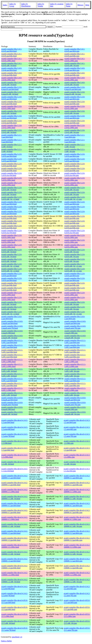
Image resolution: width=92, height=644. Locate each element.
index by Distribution (26, 5)
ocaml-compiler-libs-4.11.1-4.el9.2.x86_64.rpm (75, 394)
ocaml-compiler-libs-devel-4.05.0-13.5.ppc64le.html (14, 608)
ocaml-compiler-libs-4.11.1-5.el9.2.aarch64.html (12, 341)
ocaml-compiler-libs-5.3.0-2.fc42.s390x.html (12, 127)
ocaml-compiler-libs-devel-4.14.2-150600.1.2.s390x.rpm (77, 574)
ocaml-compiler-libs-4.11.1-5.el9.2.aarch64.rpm (75, 341)
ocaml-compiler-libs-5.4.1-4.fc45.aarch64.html (12, 50)
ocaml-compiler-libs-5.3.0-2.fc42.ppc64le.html (12, 122)
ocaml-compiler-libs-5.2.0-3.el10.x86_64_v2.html (12, 313)
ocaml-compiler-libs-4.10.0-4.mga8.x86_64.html (12, 413)
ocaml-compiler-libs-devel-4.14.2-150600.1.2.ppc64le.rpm (77, 567)
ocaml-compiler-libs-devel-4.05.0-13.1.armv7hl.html (14, 629)
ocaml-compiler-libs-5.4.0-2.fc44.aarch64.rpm (75, 69)
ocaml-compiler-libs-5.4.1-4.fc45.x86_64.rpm (75, 64)
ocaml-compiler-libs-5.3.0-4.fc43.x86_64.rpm (75, 112)
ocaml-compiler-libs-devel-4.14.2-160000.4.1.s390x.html (14, 518)
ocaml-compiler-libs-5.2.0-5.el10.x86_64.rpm (75, 189)
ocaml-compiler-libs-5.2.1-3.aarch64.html (12, 136)
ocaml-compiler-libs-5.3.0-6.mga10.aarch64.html (12, 88)
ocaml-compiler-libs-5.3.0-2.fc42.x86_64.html (12, 131)
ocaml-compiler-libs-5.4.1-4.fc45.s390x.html (12, 60)
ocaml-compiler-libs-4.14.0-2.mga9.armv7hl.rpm (75, 327)
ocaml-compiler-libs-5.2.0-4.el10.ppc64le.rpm (75, 217)
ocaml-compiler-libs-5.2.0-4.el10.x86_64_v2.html (12, 265)
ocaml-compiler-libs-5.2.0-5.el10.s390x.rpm (75, 179)
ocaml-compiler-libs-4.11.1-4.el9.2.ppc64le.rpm (75, 384)
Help (87, 5)
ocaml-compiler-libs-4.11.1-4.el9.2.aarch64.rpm (75, 380)
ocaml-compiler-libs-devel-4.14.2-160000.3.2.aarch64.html (14, 532)
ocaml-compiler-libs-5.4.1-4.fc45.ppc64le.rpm (75, 55)
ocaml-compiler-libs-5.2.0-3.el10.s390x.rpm (75, 294)
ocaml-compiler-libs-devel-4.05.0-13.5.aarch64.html (14, 601)
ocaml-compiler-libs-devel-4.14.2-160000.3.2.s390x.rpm (77, 546)
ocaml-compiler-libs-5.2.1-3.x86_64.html (12, 146)
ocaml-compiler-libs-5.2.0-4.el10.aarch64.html (12, 203)
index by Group (13, 5)
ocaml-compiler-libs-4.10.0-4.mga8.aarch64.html (12, 399)
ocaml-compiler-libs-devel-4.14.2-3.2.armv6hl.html (14, 588)
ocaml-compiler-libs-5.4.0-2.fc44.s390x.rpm (75, 79)
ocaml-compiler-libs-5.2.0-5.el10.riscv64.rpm (75, 174)
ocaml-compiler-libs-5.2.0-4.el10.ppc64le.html (12, 217)
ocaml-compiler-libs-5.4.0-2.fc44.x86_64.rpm (75, 84)
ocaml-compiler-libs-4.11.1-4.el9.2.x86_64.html (12, 394)
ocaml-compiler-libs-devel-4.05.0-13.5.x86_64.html (14, 622)
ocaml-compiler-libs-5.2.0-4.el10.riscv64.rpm (75, 232)
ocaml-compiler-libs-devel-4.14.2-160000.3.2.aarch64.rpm (77, 532)
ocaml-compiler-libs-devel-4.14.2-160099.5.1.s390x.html (14, 491)
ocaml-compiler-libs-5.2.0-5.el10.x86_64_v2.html (12, 198)
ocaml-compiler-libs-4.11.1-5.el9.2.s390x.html (12, 361)
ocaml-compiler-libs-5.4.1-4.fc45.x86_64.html (12, 64)
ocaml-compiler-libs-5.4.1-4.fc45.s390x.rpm (75, 60)
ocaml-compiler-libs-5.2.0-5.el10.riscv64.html (12, 174)
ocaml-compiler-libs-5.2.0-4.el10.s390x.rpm (75, 236)
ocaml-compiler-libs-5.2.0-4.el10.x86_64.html (12, 251)
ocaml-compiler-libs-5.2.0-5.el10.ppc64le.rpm (75, 165)
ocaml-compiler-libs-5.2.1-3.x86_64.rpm (75, 146)
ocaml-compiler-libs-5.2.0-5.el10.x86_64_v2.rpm (75, 198)
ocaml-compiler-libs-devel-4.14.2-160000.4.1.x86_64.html (14, 525)
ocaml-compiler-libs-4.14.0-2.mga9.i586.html (12, 332)
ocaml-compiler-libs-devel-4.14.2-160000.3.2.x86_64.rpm (77, 553)
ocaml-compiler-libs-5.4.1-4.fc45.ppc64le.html (12, 55)
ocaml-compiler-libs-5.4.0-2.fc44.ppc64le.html (12, 74)
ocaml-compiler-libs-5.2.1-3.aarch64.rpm (75, 136)
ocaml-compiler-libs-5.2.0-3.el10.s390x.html (12, 294)
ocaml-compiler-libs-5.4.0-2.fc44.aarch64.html (12, 69)
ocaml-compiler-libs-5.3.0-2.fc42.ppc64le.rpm (75, 122)
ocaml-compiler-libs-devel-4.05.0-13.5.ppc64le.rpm (77, 608)
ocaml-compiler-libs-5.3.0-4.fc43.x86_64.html (12, 112)
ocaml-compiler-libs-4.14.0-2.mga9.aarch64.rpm (75, 322)
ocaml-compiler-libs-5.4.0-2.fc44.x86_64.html (12, 84)
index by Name (69, 5)
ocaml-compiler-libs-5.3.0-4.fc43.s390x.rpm (75, 107)
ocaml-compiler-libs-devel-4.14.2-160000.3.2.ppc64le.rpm (77, 539)
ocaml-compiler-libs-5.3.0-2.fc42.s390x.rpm (75, 127)
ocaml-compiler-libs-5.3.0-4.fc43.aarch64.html (12, 98)
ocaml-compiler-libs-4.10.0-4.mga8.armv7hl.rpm (75, 404)
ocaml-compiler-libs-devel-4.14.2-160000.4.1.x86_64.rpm (77, 525)
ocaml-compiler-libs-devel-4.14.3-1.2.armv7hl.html (14, 435)
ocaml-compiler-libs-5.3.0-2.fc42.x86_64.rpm (75, 131)
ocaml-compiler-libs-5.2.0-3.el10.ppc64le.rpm (75, 284)
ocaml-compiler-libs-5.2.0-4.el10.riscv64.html (12, 232)
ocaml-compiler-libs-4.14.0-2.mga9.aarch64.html (12, 322)
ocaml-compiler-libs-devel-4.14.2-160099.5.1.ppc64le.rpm (77, 484)
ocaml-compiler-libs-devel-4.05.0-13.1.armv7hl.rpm (77, 629)
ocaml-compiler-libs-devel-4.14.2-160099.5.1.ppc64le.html (14, 484)
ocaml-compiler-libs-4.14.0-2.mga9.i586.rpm (75, 332)
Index (5, 5)
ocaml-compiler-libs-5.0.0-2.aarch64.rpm (75, 318)
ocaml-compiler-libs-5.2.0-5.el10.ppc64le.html (12, 165)
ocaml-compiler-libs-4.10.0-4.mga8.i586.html (12, 408)
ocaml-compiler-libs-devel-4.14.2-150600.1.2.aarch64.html (14, 560)
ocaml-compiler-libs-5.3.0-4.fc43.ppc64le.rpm (75, 103)
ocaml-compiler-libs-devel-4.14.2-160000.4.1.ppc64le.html (14, 511)
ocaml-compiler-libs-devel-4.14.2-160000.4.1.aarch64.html (14, 504)
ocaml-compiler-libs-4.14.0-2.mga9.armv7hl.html (12, 327)
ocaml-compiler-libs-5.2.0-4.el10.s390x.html (12, 236)
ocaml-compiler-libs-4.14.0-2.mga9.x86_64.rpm (75, 337)
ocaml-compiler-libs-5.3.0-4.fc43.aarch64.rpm (75, 98)
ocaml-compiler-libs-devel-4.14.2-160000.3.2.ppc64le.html (14, 539)
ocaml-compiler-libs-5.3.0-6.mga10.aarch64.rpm (75, 88)
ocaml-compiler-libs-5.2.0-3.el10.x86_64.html (12, 303)
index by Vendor (41, 5)
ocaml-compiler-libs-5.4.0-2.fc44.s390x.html (12, 79)
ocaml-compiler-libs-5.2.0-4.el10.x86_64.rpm (75, 251)
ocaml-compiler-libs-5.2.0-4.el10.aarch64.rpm (75, 203)
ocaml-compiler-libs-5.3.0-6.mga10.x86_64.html (12, 93)
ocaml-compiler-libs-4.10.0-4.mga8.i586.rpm (75, 408)
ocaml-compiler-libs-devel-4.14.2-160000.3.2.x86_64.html (14, 553)
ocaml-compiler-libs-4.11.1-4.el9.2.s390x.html (12, 389)
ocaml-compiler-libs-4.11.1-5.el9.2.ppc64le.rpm (75, 351)
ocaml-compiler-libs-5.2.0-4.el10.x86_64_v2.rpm (75, 265)
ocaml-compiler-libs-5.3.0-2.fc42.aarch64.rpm (75, 117)
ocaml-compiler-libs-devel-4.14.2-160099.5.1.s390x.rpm (77, 491)
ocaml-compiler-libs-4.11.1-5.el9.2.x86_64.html (12, 370)
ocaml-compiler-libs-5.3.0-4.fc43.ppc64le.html (12, 103)
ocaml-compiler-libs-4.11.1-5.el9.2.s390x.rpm (75, 361)
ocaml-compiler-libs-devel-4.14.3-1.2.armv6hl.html (14, 428)
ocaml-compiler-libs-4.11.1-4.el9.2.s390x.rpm (75, 389)
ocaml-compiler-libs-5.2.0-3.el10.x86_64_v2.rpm (75, 313)
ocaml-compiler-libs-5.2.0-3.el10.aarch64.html (12, 275)
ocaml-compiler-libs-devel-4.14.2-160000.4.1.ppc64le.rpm (77, 511)
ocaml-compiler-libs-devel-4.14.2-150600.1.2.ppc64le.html (14, 567)
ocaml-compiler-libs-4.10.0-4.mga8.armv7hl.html (12, 404)
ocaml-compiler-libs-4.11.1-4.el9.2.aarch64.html (12, 380)
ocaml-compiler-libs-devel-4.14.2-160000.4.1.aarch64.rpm (77, 504)
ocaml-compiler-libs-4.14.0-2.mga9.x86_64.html (12, 337)
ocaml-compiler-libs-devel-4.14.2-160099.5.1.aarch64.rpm (77, 477)
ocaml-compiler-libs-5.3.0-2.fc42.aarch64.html (12, 117)
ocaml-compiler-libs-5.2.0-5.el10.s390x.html (12, 179)
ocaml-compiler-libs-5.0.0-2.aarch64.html (12, 318)
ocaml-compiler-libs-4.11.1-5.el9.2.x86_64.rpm (75, 370)
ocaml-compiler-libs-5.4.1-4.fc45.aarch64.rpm (75, 50)
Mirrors (80, 5)
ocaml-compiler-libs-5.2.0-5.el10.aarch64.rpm (75, 155)
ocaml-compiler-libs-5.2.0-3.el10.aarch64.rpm (75, 275)
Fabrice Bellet (6, 641)
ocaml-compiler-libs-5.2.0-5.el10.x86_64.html (12, 189)
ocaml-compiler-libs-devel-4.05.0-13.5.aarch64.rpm (77, 601)
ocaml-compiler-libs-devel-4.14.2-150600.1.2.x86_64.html (14, 581)
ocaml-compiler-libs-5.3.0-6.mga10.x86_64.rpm (75, 93)
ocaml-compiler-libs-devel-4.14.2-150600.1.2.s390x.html (14, 574)
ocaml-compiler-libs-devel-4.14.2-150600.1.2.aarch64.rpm (77, 560)
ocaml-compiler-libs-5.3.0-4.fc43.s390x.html (12, 107)
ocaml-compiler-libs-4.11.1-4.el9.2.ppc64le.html (12, 384)
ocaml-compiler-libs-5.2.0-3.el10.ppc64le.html (12, 284)
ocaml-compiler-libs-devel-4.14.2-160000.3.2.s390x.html (14, 546)
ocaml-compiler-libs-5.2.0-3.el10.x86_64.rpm (75, 303)
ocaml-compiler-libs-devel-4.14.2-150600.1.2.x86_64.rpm (77, 581)
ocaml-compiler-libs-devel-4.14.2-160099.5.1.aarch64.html (14, 477)
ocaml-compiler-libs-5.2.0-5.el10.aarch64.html (12, 155)
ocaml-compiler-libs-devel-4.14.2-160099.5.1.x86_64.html (14, 498)
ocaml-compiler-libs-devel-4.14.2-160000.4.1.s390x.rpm (77, 518)
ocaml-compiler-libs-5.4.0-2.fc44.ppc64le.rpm (75, 74)
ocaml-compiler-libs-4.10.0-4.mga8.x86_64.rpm (75, 413)
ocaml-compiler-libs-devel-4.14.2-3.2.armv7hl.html (14, 595)
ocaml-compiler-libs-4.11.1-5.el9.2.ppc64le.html (12, 351)
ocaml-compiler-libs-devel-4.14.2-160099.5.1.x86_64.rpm (77, 498)
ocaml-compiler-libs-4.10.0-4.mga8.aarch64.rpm (75, 399)
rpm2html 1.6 (17, 637)
